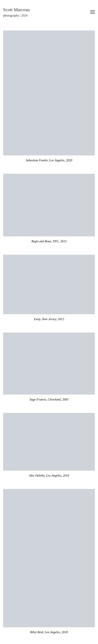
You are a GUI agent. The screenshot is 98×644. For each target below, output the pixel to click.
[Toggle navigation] (92, 12)
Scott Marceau (16, 10)
